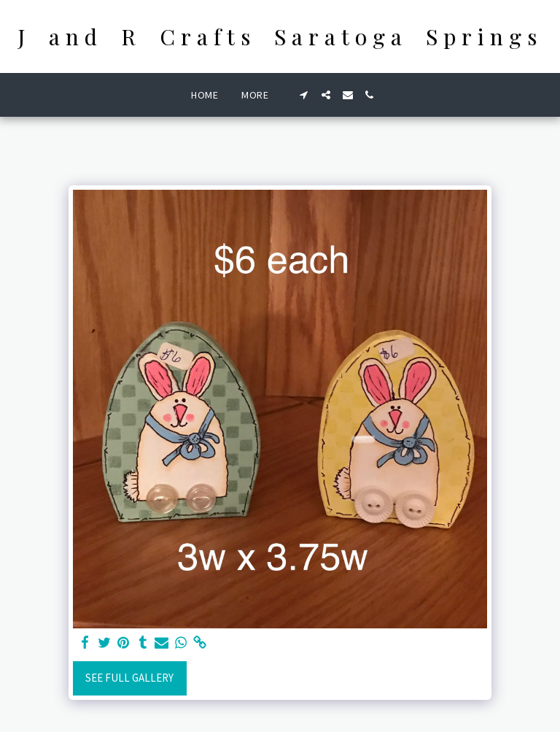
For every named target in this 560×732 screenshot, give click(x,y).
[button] (304, 95)
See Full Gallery (129, 678)
